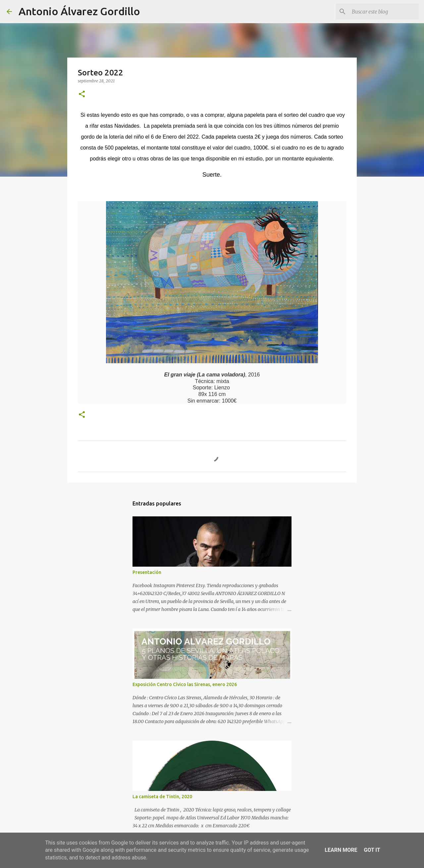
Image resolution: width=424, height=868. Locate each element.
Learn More (341, 850)
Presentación (147, 572)
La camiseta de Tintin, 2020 (162, 797)
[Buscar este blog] (384, 12)
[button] (82, 94)
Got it (372, 850)
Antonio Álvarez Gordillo (79, 11)
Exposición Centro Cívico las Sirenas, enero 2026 (185, 684)
